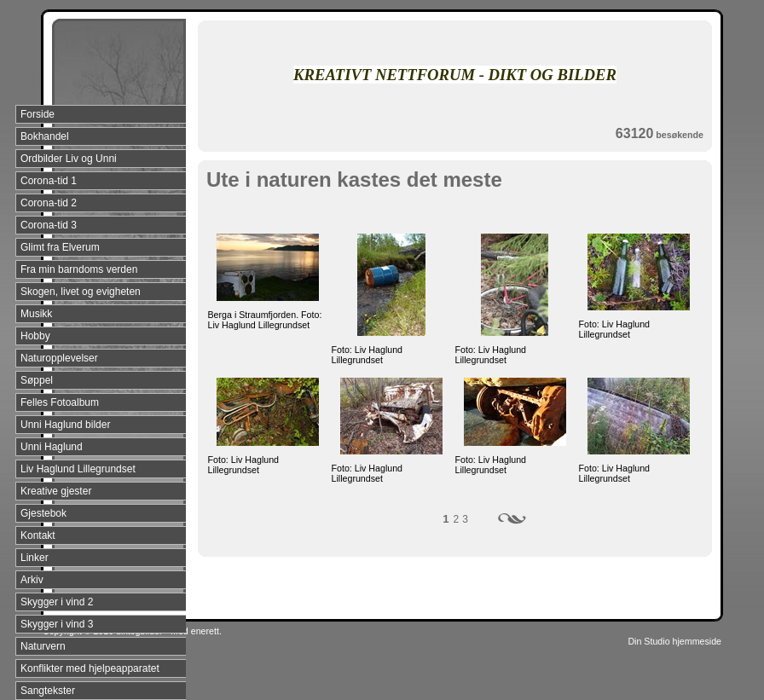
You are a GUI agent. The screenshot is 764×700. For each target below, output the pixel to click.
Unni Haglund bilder (65, 425)
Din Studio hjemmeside (674, 641)
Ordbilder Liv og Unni (69, 159)
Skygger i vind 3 (57, 624)
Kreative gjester (56, 491)
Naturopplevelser (59, 358)
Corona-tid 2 (49, 203)
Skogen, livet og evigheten (81, 292)
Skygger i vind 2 (57, 602)
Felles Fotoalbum (60, 402)
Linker (35, 558)
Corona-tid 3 (49, 225)
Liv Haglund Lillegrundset (78, 469)
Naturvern (43, 646)
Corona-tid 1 (49, 181)
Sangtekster (48, 691)
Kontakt (38, 535)
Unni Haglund (52, 447)
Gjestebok (43, 513)
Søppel (37, 380)
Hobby (35, 336)
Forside (38, 114)
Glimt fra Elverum (60, 247)
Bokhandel (45, 136)
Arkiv (32, 580)
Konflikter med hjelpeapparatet (90, 668)
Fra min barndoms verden (79, 269)
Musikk (36, 314)
